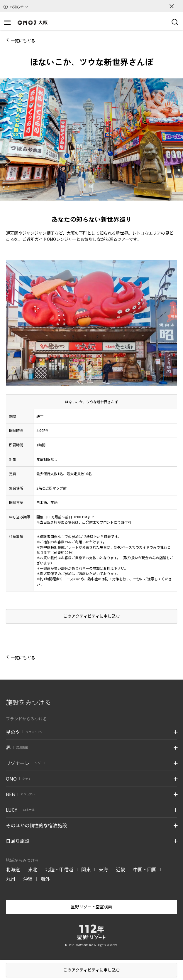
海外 (45, 879)
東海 (103, 869)
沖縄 (28, 879)
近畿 (121, 869)
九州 (11, 879)
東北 (33, 869)
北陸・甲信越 (59, 869)
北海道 (13, 869)
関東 (86, 869)
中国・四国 (145, 869)
